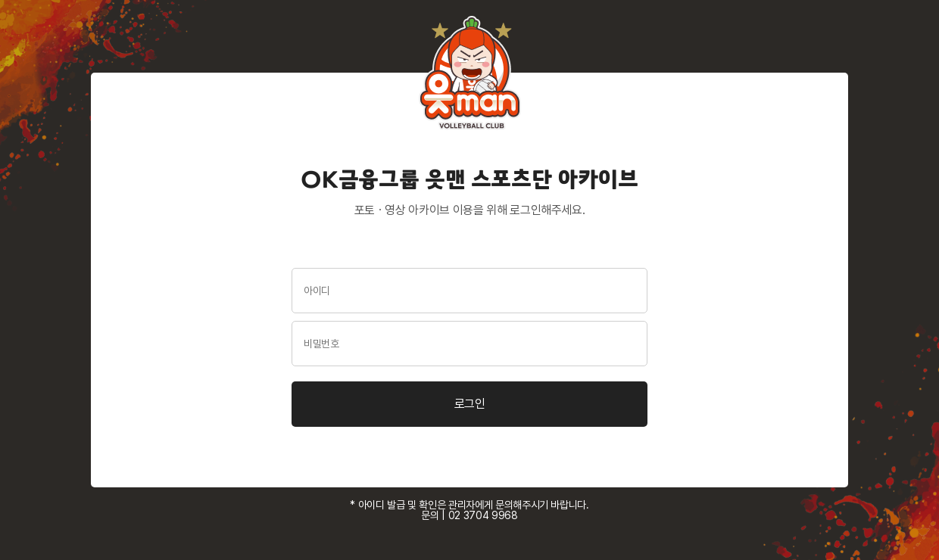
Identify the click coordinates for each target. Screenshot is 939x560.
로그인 (470, 404)
